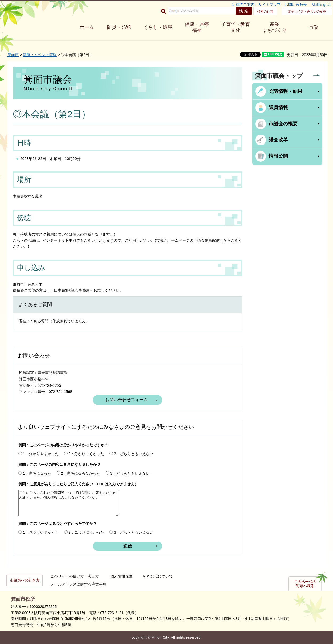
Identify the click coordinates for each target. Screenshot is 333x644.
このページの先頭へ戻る (305, 584)
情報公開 (278, 156)
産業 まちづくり (275, 27)
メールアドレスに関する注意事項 (78, 584)
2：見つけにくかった (86, 532)
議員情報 (278, 107)
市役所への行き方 (25, 580)
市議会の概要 (283, 124)
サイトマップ (269, 5)
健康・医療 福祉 (197, 27)
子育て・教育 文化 (236, 27)
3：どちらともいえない (134, 454)
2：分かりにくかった (86, 454)
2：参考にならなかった (81, 473)
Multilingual (321, 5)
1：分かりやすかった (41, 454)
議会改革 (278, 140)
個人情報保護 (121, 576)
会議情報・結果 (286, 91)
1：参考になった (37, 473)
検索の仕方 (265, 11)
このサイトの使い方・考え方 (75, 576)
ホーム (87, 27)
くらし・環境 (158, 27)
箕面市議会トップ (279, 76)
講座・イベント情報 (40, 55)
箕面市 (13, 55)
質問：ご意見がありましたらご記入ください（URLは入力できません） (78, 484)
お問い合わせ (296, 5)
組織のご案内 (243, 5)
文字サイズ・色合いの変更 (307, 11)
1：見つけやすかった (41, 532)
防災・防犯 (119, 27)
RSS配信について (158, 576)
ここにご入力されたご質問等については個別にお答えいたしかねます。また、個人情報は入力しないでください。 (68, 503)
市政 (314, 27)
